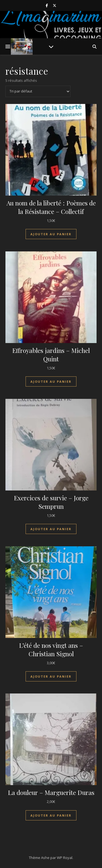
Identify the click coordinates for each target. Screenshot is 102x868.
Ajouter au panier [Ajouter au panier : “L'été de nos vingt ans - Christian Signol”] (51, 676)
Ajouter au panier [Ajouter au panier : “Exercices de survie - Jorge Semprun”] (51, 529)
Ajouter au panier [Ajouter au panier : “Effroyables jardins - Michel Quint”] (51, 381)
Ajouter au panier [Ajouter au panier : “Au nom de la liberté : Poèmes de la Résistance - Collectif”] (51, 234)
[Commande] (38, 91)
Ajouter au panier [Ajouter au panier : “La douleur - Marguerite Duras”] (51, 815)
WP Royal (65, 858)
